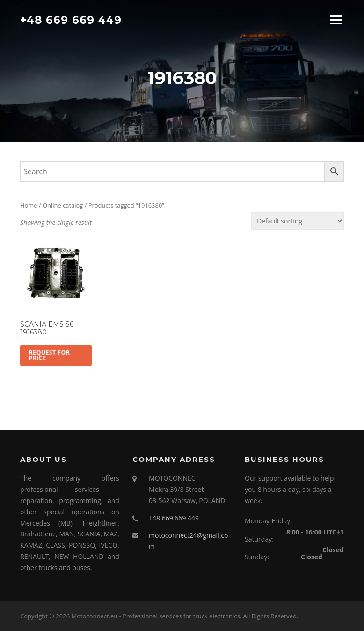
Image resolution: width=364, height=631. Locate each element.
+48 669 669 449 (71, 20)
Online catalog (63, 205)
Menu (336, 20)
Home (29, 205)
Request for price (49, 355)
